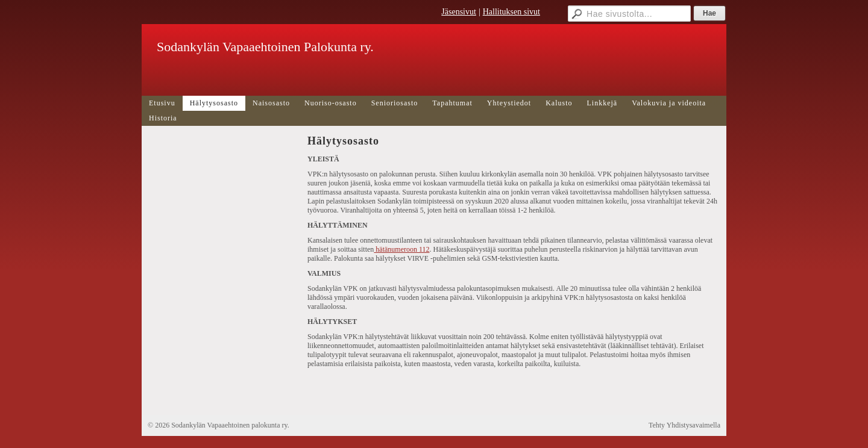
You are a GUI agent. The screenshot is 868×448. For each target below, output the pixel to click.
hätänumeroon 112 (401, 249)
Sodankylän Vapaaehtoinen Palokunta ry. (265, 47)
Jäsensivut (459, 12)
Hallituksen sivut (511, 12)
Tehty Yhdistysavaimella (684, 425)
